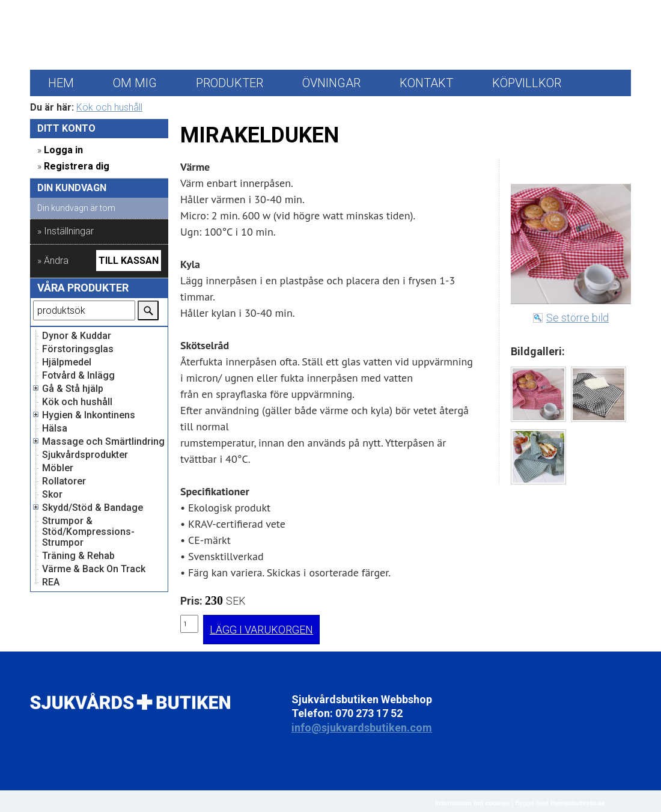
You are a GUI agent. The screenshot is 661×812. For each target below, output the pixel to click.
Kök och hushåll (109, 107)
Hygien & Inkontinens (89, 415)
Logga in (63, 150)
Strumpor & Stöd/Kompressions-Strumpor (88, 532)
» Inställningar (65, 231)
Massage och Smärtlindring (103, 442)
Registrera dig (77, 166)
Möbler (58, 468)
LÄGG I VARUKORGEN (261, 630)
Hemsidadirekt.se (578, 803)
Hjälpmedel (67, 362)
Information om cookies (472, 803)
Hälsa (55, 429)
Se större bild (577, 318)
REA (51, 582)
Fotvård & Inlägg (78, 376)
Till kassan (129, 261)
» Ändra (53, 261)
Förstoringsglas (78, 349)
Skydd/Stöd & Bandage (93, 508)
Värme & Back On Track (94, 569)
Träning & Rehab (78, 556)
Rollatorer (64, 481)
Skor (52, 495)
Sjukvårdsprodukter (85, 455)
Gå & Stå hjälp (73, 389)
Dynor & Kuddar (77, 336)
